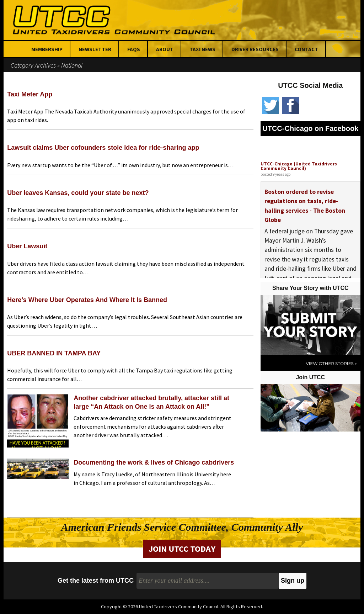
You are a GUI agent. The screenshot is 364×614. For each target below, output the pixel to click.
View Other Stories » (331, 363)
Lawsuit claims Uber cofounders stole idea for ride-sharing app (103, 148)
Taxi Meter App (30, 94)
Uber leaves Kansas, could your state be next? (78, 193)
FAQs (134, 49)
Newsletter (95, 49)
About (165, 49)
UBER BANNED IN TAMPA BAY (54, 353)
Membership (47, 49)
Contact (306, 49)
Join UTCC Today (182, 549)
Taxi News (202, 49)
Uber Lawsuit (27, 246)
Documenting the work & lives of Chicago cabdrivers (154, 462)
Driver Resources (255, 49)
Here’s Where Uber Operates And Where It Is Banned (87, 300)
